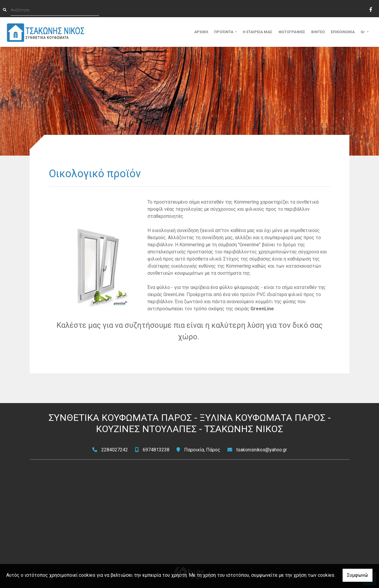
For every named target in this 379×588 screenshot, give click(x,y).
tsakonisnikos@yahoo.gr (262, 450)
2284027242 (115, 450)
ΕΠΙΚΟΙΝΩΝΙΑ (343, 32)
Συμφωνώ (358, 575)
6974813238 (156, 450)
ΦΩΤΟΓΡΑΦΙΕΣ (292, 32)
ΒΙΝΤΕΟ (318, 32)
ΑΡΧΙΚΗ (201, 32)
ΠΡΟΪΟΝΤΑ (224, 32)
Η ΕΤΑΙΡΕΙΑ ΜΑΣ (258, 32)
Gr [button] (363, 32)
